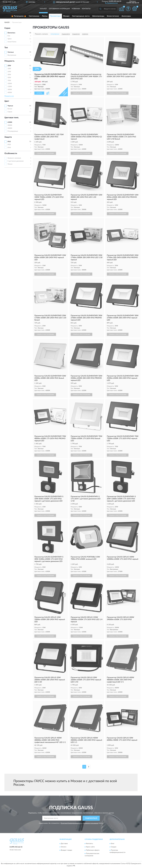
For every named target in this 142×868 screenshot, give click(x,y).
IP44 (9, 148)
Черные (10, 106)
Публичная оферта (93, 850)
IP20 (9, 145)
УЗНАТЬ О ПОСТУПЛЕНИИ (81, 93)
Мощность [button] (9, 61)
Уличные (11, 52)
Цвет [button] (7, 101)
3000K (10, 125)
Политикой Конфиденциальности (71, 823)
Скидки (114, 847)
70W (9, 81)
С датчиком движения (16, 161)
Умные (10, 164)
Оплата (64, 847)
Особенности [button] (11, 153)
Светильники (34, 16)
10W (9, 69)
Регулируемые (13, 131)
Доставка (64, 844)
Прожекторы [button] (55, 16)
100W (10, 84)
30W (9, 75)
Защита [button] (8, 137)
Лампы (45, 16)
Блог (113, 844)
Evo (9, 36)
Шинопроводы (98, 16)
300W (10, 90)
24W (9, 72)
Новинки (76, 9)
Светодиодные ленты (81, 16)
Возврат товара (66, 850)
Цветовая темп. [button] (12, 118)
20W (9, 66)
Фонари (66, 16)
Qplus (10, 39)
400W (10, 93)
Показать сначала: (41, 34)
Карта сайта (90, 847)
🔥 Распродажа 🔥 (19, 16)
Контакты (86, 9)
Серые (10, 112)
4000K (10, 128)
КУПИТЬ (39, 93)
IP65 (9, 142)
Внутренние (12, 55)
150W (10, 87)
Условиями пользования (91, 823)
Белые (10, 109)
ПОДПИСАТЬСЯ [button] (91, 818)
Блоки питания (113, 16)
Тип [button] (6, 48)
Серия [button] (7, 28)
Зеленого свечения (14, 158)
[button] (111, 3)
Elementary (11, 33)
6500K (10, 122)
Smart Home (12, 42)
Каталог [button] (43, 9)
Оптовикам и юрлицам (59, 9)
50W (9, 78)
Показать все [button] (9, 96)
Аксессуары (126, 16)
